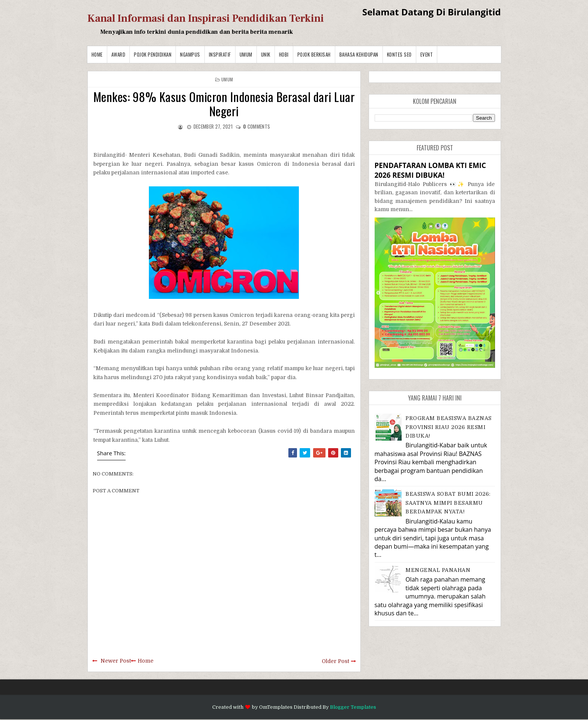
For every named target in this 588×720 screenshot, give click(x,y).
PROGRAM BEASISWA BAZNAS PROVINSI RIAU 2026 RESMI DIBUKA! (448, 427)
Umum (246, 54)
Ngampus (190, 54)
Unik (266, 54)
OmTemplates (276, 707)
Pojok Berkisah (314, 54)
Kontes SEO (399, 54)
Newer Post (116, 661)
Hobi (284, 54)
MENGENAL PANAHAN (438, 570)
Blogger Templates (353, 707)
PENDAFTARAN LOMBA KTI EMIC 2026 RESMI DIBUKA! (430, 170)
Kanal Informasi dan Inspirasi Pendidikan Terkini (206, 18)
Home (97, 54)
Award (118, 54)
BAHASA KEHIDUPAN (359, 54)
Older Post (335, 661)
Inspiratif (220, 54)
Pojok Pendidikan (153, 54)
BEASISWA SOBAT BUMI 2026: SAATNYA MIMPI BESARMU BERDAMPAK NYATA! (448, 503)
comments (256, 126)
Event (427, 54)
